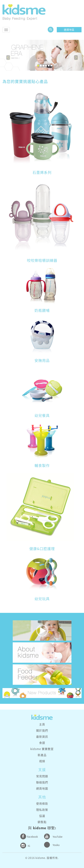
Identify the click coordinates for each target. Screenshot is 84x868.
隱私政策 (42, 810)
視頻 (42, 761)
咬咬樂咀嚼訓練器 (42, 260)
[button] (6, 55)
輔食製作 (42, 465)
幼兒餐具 (42, 415)
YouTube (58, 837)
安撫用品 (42, 360)
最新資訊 (42, 737)
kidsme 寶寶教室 (42, 749)
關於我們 (42, 730)
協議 (42, 816)
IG (29, 846)
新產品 (42, 755)
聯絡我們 (42, 782)
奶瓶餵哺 (42, 310)
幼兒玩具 (42, 599)
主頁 (42, 724)
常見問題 (42, 776)
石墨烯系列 (42, 172)
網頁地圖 (42, 788)
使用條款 (42, 803)
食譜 (42, 743)
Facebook (32, 837)
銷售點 (42, 822)
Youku (56, 845)
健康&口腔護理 (42, 548)
